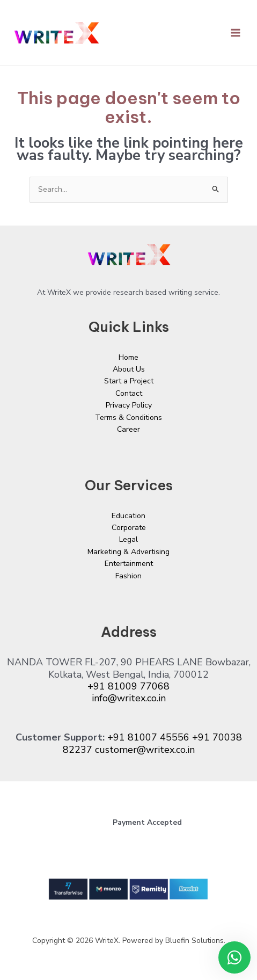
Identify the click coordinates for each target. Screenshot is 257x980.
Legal (128, 539)
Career (128, 429)
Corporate (129, 528)
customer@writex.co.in (145, 750)
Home (128, 357)
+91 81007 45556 (148, 737)
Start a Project (129, 381)
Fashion (128, 576)
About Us (129, 369)
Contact (129, 393)
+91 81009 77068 (128, 686)
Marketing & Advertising (128, 552)
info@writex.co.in (129, 698)
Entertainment (129, 564)
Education (128, 516)
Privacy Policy (129, 405)
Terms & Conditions (128, 418)
